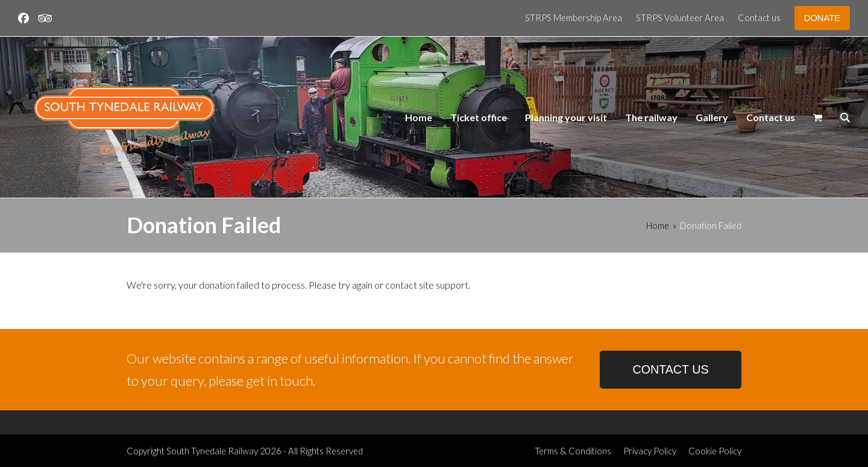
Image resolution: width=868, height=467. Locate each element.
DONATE (822, 18)
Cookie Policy (715, 451)
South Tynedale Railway (212, 451)
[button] (818, 118)
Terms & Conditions (573, 451)
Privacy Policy (650, 451)
